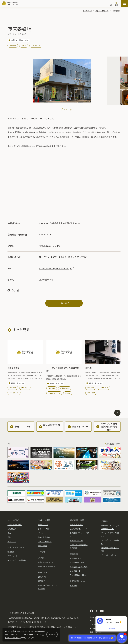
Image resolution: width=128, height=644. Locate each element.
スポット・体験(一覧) (102, 11)
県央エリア (12, 529)
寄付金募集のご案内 (78, 575)
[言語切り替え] (116, 4)
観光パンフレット (76, 525)
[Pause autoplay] (70, 109)
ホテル (68, 393)
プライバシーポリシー (110, 555)
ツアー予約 (42, 546)
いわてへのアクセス (46, 562)
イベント (42, 552)
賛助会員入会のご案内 (79, 567)
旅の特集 (11, 552)
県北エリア (12, 541)
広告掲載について (113, 444)
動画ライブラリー (76, 540)
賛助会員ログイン (77, 558)
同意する (52, 634)
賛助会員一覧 (75, 571)
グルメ (41, 533)
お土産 (24, 45)
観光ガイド (42, 577)
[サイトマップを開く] (124, 4)
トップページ (87, 11)
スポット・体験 (44, 520)
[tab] (60, 109)
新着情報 (105, 521)
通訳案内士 (43, 581)
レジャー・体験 (44, 529)
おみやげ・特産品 (45, 541)
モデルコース (13, 556)
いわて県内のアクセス (47, 566)
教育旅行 (73, 585)
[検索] (111, 4)
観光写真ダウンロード (78, 529)
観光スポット (43, 525)
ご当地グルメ (36, 45)
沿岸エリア (12, 537)
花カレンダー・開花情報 (17, 560)
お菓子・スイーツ (54, 393)
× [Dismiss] (125, 618)
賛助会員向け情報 (77, 562)
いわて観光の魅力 (15, 525)
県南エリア (12, 533)
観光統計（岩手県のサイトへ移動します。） (45, 627)
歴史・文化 (25, 388)
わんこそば (91, 393)
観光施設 (13, 45)
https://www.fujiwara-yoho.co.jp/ (57, 268)
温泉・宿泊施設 (44, 537)
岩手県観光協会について (17, 627)
